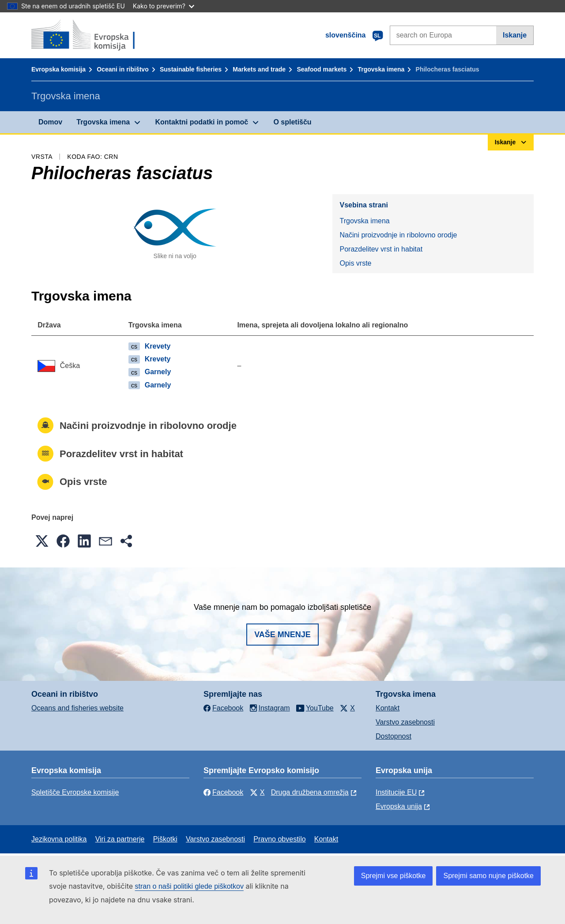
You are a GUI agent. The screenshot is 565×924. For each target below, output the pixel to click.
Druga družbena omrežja (310, 792)
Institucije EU (396, 792)
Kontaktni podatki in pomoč (202, 122)
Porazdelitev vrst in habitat (381, 249)
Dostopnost (394, 736)
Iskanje (515, 35)
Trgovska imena (381, 69)
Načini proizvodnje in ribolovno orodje (398, 235)
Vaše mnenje (282, 635)
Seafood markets (322, 69)
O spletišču (292, 122)
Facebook (223, 792)
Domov (50, 122)
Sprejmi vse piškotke (394, 876)
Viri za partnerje (120, 839)
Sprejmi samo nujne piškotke (488, 876)
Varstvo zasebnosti (405, 722)
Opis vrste (355, 263)
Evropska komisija (58, 69)
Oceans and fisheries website (77, 708)
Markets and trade (259, 69)
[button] (42, 541)
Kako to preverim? (164, 6)
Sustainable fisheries (191, 69)
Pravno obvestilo (279, 839)
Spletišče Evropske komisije (75, 792)
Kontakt (388, 708)
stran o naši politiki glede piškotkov (189, 886)
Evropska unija (399, 806)
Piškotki (165, 839)
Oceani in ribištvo (122, 69)
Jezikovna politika (59, 839)
